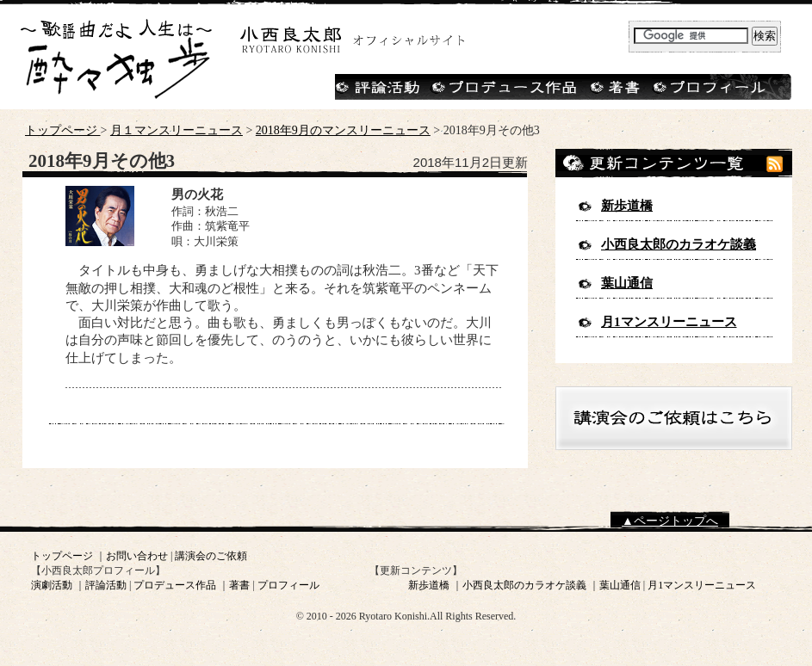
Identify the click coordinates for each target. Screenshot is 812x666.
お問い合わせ (137, 556)
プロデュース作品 (175, 585)
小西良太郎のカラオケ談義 (679, 244)
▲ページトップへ (670, 521)
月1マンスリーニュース (669, 322)
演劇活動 (52, 585)
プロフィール (288, 585)
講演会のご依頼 (211, 556)
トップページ (63, 130)
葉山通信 (627, 283)
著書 (239, 585)
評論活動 (106, 585)
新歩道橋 (627, 206)
